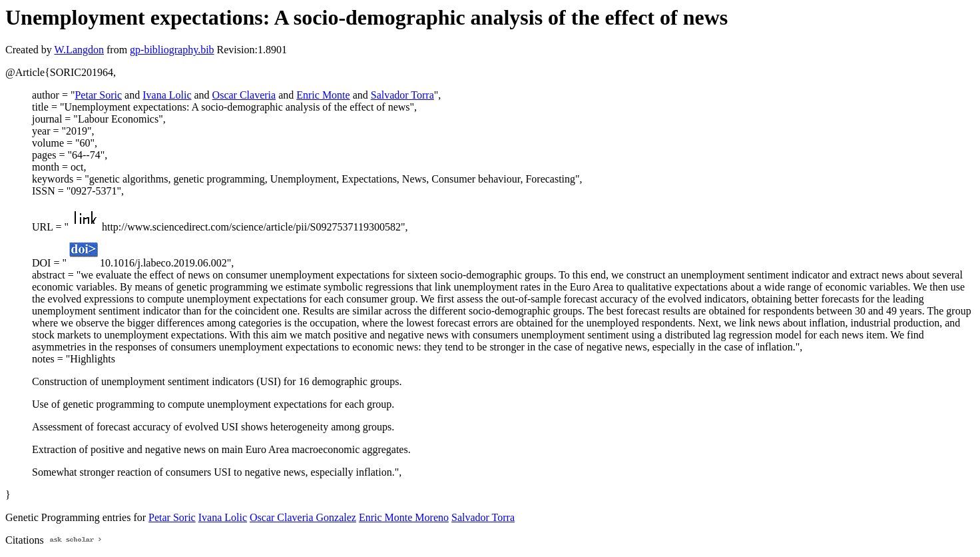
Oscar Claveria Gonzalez (303, 517)
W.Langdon (79, 50)
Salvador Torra (402, 95)
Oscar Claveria (244, 95)
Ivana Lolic (167, 95)
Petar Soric (98, 95)
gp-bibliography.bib (172, 50)
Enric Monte (323, 95)
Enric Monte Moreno (404, 517)
